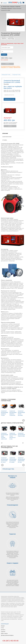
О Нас (2, 628)
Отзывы (5, 140)
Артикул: (4, 37)
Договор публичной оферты (7, 635)
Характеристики (7, 137)
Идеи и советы (4, 633)
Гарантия (3, 632)
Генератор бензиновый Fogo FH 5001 (21, 435)
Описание (5, 133)
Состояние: (11, 37)
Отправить (4, 55)
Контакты (3, 630)
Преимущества (8, 469)
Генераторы (18, 7)
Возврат (3, 626)
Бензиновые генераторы (7, 9)
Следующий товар (16, 75)
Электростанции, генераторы (9, 7)
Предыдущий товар (6, 75)
